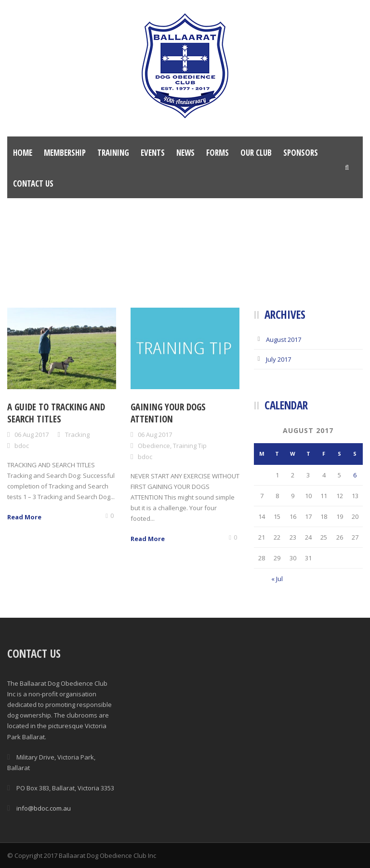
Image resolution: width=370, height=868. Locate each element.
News (185, 153)
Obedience (154, 446)
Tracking (77, 434)
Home (23, 153)
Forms (218, 153)
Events (153, 153)
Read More (24, 517)
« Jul (277, 579)
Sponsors (301, 153)
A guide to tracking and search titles (56, 413)
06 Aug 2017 (32, 434)
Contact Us (33, 183)
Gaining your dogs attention (168, 413)
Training (113, 153)
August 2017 (284, 339)
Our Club (256, 153)
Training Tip (190, 446)
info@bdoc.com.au (44, 808)
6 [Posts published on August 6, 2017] (355, 475)
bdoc (22, 446)
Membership (65, 153)
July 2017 (278, 359)
